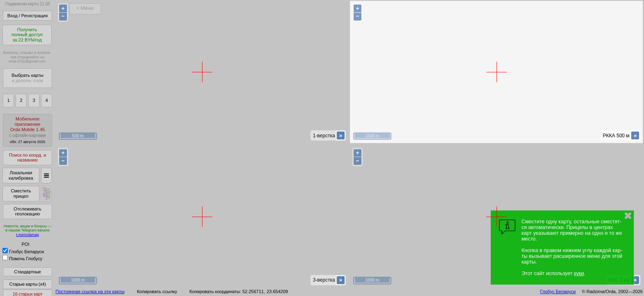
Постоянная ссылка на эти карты (90, 291)
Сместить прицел (21, 193)
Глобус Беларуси (23, 252)
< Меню (85, 8)
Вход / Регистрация (28, 16)
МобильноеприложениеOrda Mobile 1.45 (28, 130)
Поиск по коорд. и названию (28, 158)
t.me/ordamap (28, 235)
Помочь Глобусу (22, 259)
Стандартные (27, 272)
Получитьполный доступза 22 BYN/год (27, 35)
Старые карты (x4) (27, 284)
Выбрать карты (27, 78)
